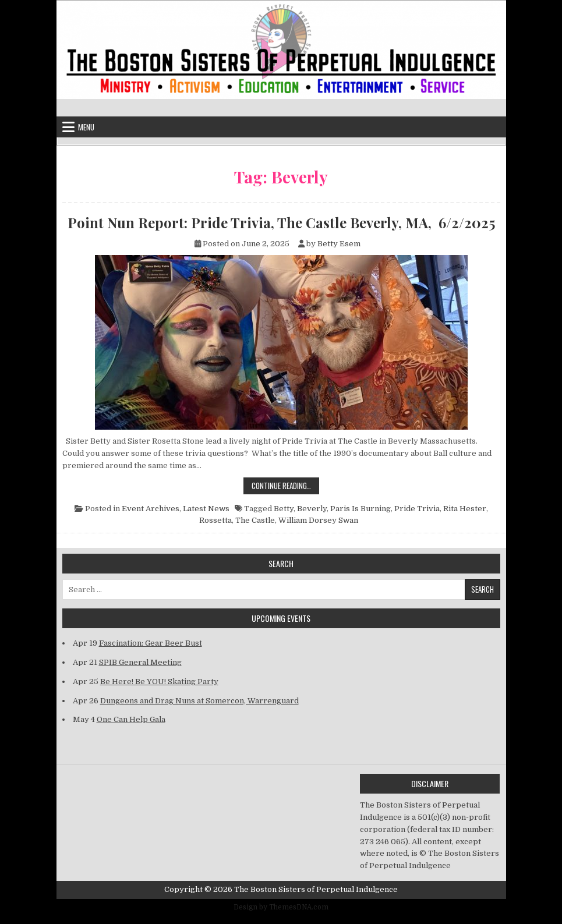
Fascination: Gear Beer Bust (151, 643)
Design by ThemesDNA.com (281, 907)
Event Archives (151, 509)
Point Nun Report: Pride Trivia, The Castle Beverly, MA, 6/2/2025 (281, 222)
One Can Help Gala (131, 719)
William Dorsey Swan (318, 520)
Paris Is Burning (360, 509)
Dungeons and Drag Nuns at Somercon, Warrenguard (199, 701)
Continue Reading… (285, 485)
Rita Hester (465, 509)
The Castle (255, 520)
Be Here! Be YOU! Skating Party (159, 682)
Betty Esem (339, 244)
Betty (284, 509)
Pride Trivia (417, 509)
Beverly (312, 509)
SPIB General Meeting (140, 662)
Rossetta (215, 520)
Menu (86, 127)
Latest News (206, 509)
